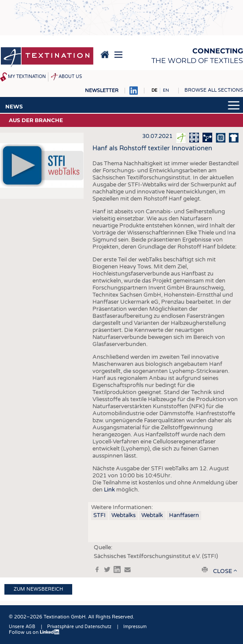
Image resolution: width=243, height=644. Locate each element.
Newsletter (102, 91)
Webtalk (152, 515)
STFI (99, 515)
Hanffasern (184, 515)
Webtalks (123, 515)
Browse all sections (214, 90)
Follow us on (34, 632)
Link (109, 490)
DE (154, 90)
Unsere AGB (22, 627)
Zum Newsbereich (38, 589)
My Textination (27, 77)
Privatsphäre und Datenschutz (79, 627)
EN (166, 90)
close (223, 571)
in (117, 570)
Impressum (135, 627)
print (205, 570)
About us (70, 77)
